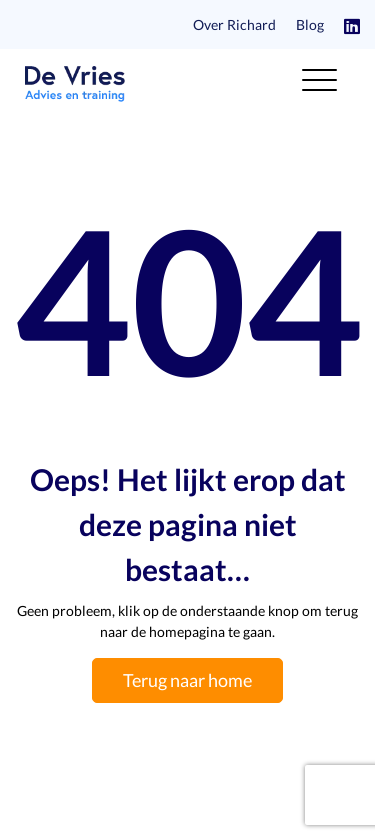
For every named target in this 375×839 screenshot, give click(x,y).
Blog (310, 24)
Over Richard (234, 24)
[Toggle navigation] (319, 84)
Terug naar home (187, 680)
